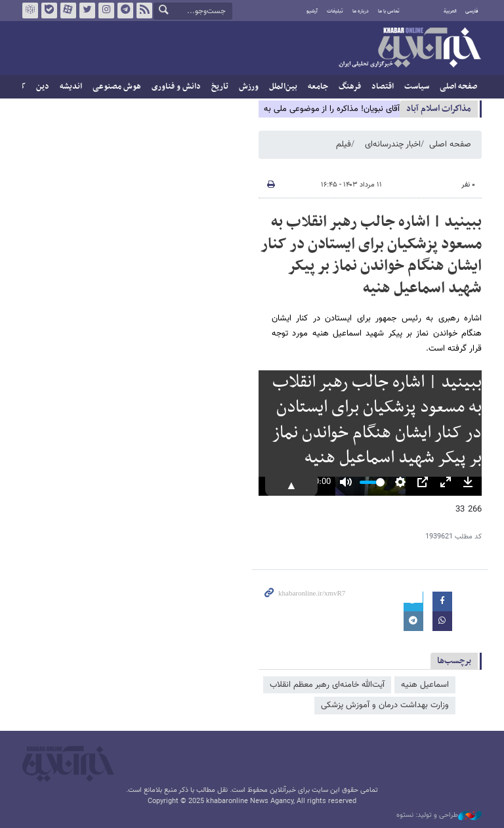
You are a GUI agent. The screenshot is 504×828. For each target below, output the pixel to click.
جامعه (318, 87)
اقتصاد (383, 87)
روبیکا (30, 11)
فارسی (472, 11)
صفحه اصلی (458, 87)
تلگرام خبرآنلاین (125, 11)
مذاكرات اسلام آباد (439, 109)
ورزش (249, 87)
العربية (450, 11)
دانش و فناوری (176, 87)
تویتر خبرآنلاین (87, 11)
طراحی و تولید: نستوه (439, 816)
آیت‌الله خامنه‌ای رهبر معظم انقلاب (327, 685)
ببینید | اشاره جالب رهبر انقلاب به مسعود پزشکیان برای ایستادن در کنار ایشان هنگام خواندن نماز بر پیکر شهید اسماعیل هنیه (371, 255)
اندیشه (71, 87)
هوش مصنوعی (117, 87)
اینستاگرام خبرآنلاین (106, 11)
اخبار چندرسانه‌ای (393, 144)
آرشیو (312, 11)
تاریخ (220, 87)
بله (49, 11)
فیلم (344, 144)
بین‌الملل (283, 87)
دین (43, 87)
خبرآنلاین (409, 49)
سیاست (417, 87)
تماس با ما (389, 11)
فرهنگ (350, 87)
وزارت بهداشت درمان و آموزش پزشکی (385, 705)
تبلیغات (335, 11)
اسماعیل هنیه (425, 685)
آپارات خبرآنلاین (68, 11)
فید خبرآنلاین (144, 11)
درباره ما (361, 11)
